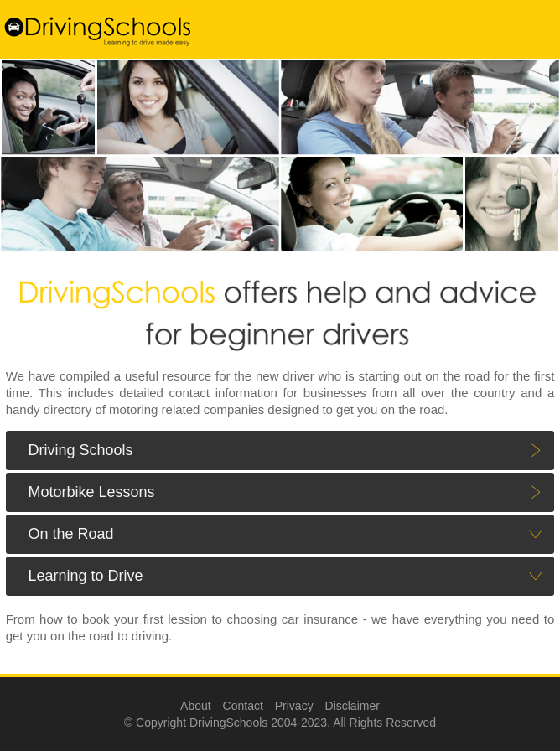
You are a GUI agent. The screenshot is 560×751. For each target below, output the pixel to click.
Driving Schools (80, 450)
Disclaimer (353, 706)
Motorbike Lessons (91, 492)
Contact (243, 706)
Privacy (294, 706)
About (196, 706)
